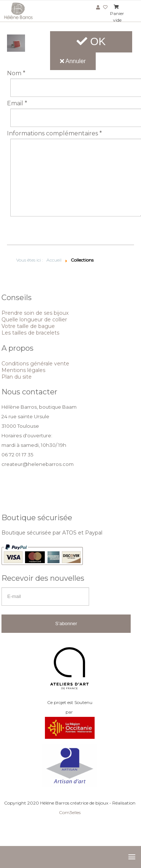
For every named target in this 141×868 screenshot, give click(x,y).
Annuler (73, 61)
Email (17, 103)
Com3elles (70, 812)
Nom (16, 73)
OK (91, 41)
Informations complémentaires (54, 134)
